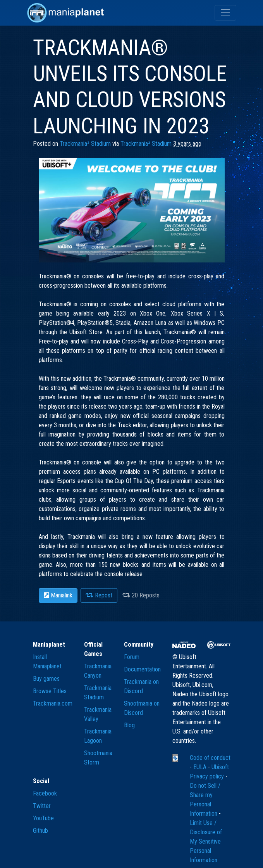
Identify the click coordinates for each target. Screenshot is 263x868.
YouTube (43, 818)
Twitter (42, 806)
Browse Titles (50, 691)
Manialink (58, 595)
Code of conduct (210, 758)
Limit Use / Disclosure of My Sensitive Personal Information (206, 841)
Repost (99, 595)
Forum (132, 657)
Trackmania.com (53, 703)
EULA (201, 767)
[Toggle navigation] (225, 13)
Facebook (45, 793)
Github (40, 831)
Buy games (46, 679)
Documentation (142, 669)
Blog (129, 725)
